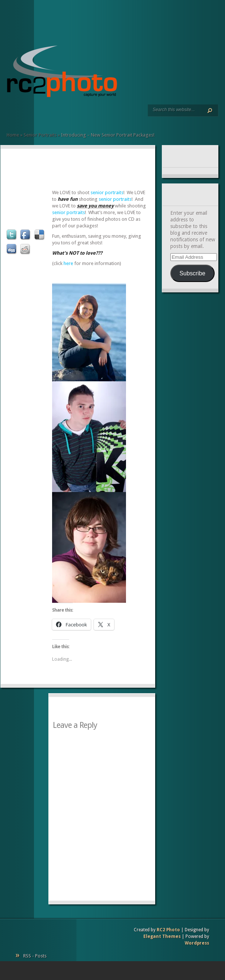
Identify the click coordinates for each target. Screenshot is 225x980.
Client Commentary (33, 115)
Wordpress (197, 943)
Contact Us (45, 115)
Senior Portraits (40, 135)
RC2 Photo (168, 930)
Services (16, 115)
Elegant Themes (162, 936)
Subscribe (192, 273)
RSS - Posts (35, 956)
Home (10, 115)
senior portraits (107, 192)
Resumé (27, 115)
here (68, 263)
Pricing (39, 115)
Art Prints (21, 115)
